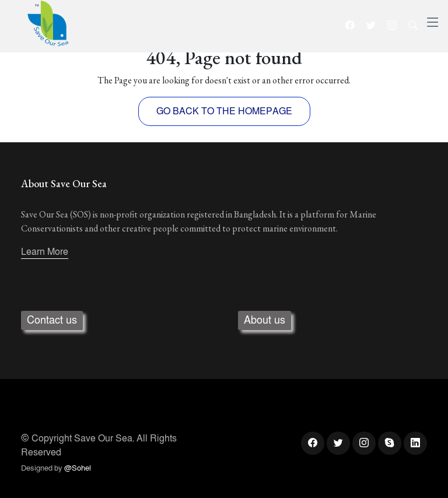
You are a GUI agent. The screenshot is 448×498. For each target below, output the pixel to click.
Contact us (52, 320)
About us (265, 320)
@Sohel (78, 468)
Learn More (45, 252)
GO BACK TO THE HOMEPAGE (224, 111)
